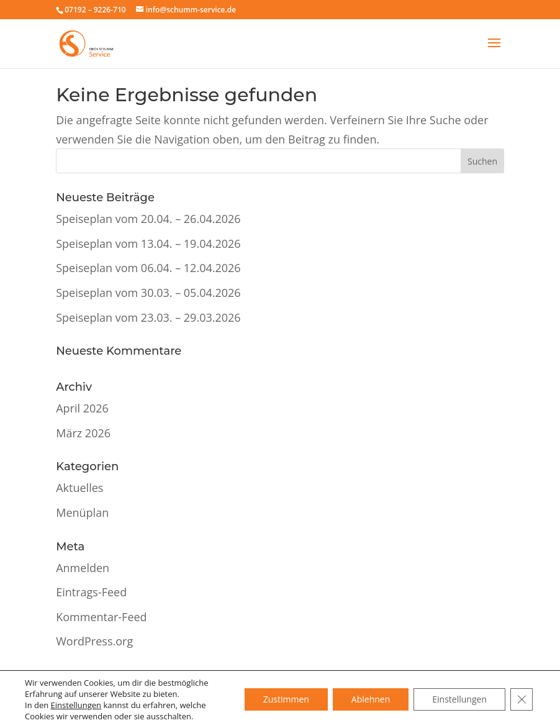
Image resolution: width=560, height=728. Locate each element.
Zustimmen (286, 699)
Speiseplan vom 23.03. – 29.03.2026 (148, 317)
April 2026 (82, 408)
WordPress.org (94, 641)
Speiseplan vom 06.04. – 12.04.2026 (148, 268)
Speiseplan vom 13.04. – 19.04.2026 (148, 243)
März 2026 (83, 433)
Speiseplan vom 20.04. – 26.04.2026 (148, 219)
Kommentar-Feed (101, 617)
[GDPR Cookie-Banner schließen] (522, 699)
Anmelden (83, 568)
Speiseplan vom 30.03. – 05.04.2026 (148, 293)
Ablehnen (371, 699)
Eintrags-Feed (91, 592)
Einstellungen (76, 705)
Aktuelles (79, 488)
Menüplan (82, 512)
